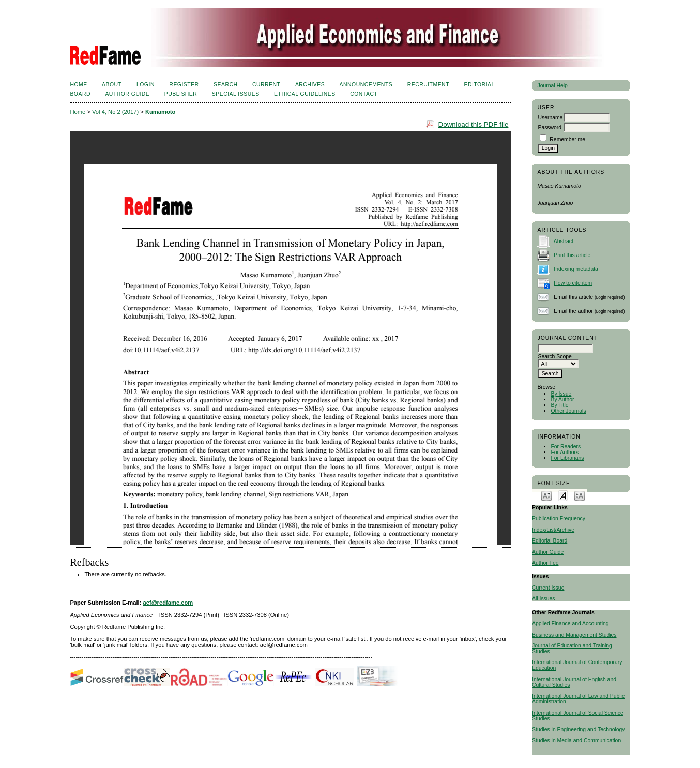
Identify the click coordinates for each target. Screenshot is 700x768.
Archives (310, 85)
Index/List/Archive (553, 530)
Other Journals (568, 411)
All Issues (543, 599)
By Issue (561, 394)
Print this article (572, 255)
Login (146, 85)
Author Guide (548, 552)
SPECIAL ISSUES (236, 94)
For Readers (566, 447)
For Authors (565, 452)
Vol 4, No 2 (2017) (115, 112)
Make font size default (563, 495)
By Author (562, 400)
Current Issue (548, 588)
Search (225, 85)
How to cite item (573, 283)
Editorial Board (550, 541)
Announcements (366, 85)
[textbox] (565, 348)
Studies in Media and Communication (576, 740)
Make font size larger (580, 495)
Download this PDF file (473, 124)
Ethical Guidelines (305, 94)
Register (184, 85)
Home (78, 85)
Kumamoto (160, 112)
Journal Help (552, 86)
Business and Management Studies (574, 635)
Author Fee (545, 563)
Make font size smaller (546, 495)
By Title (559, 405)
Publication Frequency (559, 518)
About (112, 85)
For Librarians (567, 458)
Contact (364, 94)
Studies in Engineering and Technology (578, 729)
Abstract (564, 241)
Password (550, 127)
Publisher (181, 94)
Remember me (567, 139)
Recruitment (428, 85)
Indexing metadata (576, 269)
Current (266, 85)
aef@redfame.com (168, 603)
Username (550, 118)
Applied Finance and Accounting (570, 623)
